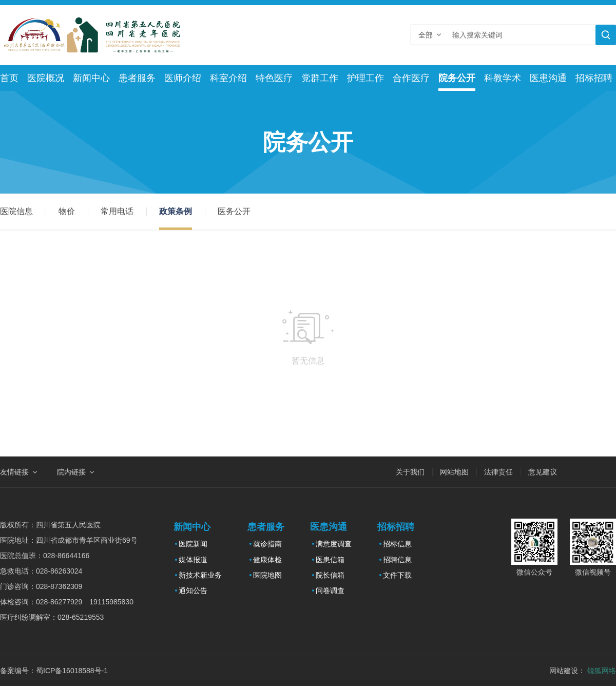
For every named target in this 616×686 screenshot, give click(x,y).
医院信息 (16, 211)
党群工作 (320, 78)
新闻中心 (91, 78)
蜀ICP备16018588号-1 (72, 671)
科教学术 (503, 78)
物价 (67, 211)
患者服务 (137, 78)
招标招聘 (594, 78)
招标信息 (397, 544)
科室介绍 (228, 78)
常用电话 (117, 211)
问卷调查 (330, 590)
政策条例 (176, 211)
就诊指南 (267, 544)
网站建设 (564, 671)
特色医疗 (274, 78)
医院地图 (267, 575)
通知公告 (193, 590)
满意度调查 (334, 544)
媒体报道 (193, 560)
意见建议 (543, 472)
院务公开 (457, 78)
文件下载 (397, 575)
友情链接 (14, 472)
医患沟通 (548, 78)
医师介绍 (183, 78)
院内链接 (71, 472)
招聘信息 (397, 560)
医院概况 (46, 78)
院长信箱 (330, 575)
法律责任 (498, 472)
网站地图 (454, 472)
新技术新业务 (200, 575)
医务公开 (234, 211)
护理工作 (365, 78)
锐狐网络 (602, 671)
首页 (9, 78)
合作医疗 (411, 78)
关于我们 (410, 472)
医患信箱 (330, 560)
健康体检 (267, 560)
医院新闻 (193, 544)
